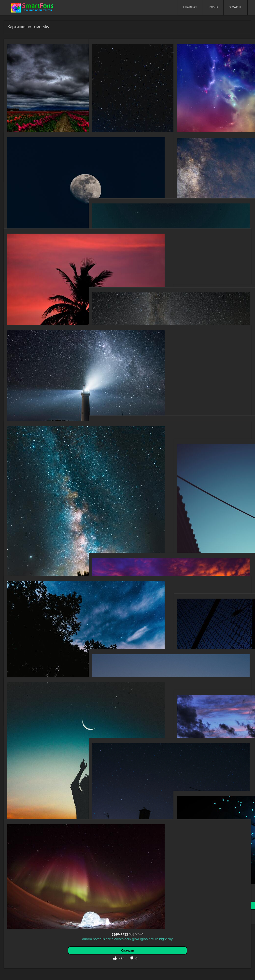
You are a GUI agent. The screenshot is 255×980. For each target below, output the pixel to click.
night (103, 159)
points (142, 253)
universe (27, 194)
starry (112, 159)
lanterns (201, 559)
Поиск (213, 7)
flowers (48, 98)
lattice (228, 655)
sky (19, 98)
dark (58, 98)
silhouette (135, 164)
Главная (190, 7)
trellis (237, 655)
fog (54, 541)
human (28, 779)
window (143, 800)
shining (237, 93)
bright (118, 253)
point (151, 253)
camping (141, 159)
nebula (227, 249)
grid (220, 655)
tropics (153, 518)
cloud (236, 404)
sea (116, 518)
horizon (134, 518)
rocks (110, 381)
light (211, 98)
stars (133, 253)
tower (136, 703)
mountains (192, 404)
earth (37, 881)
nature (27, 638)
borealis (26, 881)
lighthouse (19, 387)
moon (60, 194)
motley (220, 98)
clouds (28, 98)
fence (187, 655)
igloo (72, 881)
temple (147, 703)
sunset (31, 290)
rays (232, 845)
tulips (38, 98)
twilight (227, 751)
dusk (212, 756)
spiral (217, 850)
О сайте (235, 7)
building (236, 559)
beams (223, 845)
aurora (14, 881)
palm (63, 290)
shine (203, 98)
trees (36, 638)
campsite (120, 164)
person (17, 779)
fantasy (185, 845)
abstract (208, 93)
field (65, 98)
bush (46, 541)
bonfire (128, 159)
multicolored (191, 93)
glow (63, 881)
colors (46, 881)
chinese (188, 559)
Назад (15, 926)
